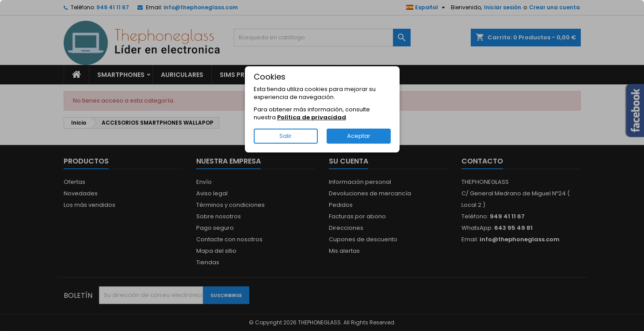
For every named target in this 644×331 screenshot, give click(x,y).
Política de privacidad (312, 117)
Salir (286, 136)
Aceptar (359, 136)
